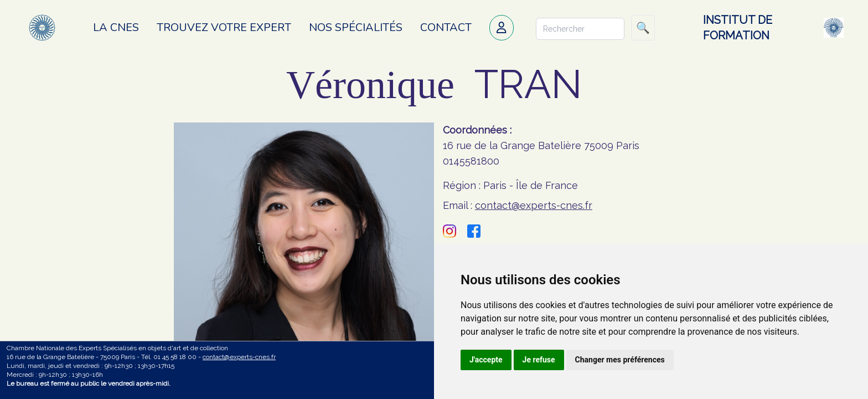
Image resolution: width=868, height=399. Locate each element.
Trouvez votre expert (224, 27)
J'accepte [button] (486, 360)
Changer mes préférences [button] (620, 360)
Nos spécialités (356, 27)
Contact (446, 27)
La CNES (116, 27)
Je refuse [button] (539, 360)
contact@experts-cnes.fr (534, 205)
